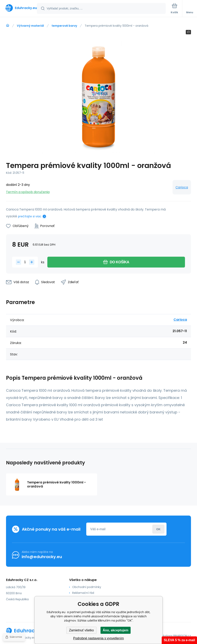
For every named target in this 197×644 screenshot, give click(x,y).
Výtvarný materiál (30, 26)
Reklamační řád (83, 593)
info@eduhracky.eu (42, 557)
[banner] (19, 8)
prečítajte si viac (30, 216)
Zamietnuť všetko (81, 630)
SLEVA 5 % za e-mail (179, 640)
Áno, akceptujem (116, 630)
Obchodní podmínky (87, 587)
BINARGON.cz (182, 636)
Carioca (182, 187)
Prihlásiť (158, 529)
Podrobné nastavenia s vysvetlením (99, 638)
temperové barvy (64, 26)
